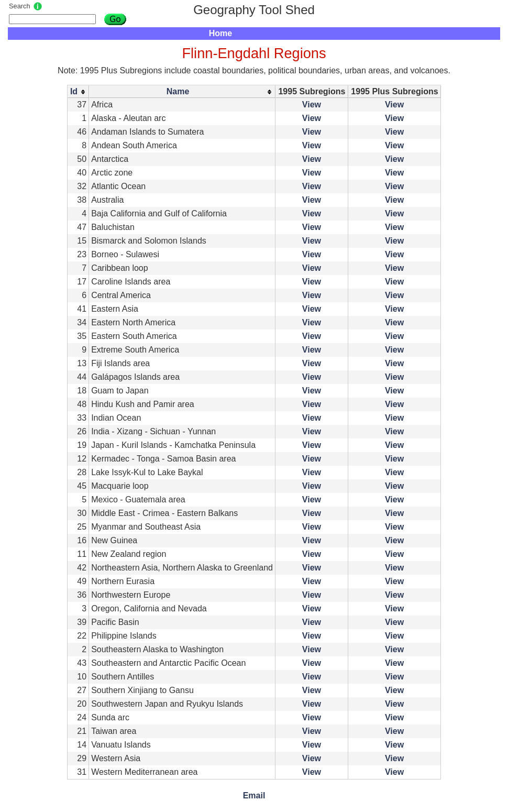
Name (178, 91)
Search (20, 6)
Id (74, 91)
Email (254, 795)
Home (220, 33)
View (312, 105)
